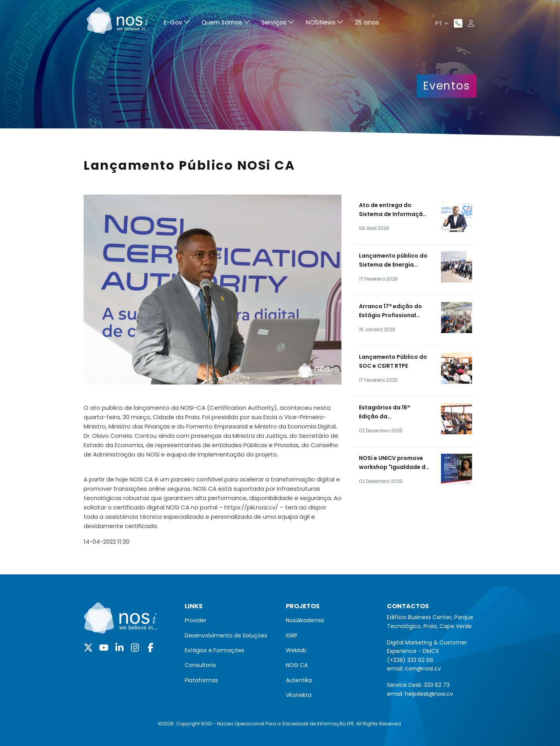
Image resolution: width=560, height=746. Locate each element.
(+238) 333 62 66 (410, 660)
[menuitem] (177, 24)
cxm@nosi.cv (423, 669)
